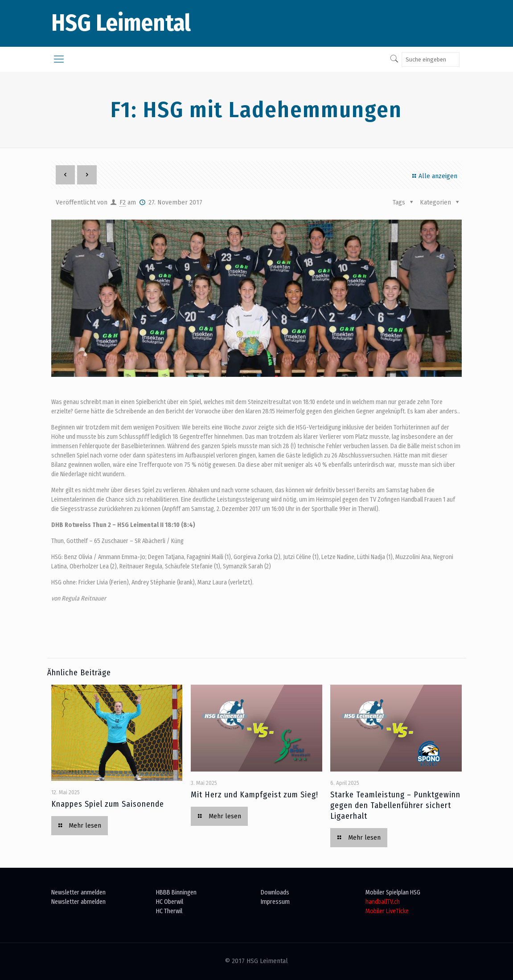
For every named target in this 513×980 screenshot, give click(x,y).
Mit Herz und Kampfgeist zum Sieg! (254, 795)
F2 (123, 202)
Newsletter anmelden (78, 892)
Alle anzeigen (433, 176)
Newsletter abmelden (78, 902)
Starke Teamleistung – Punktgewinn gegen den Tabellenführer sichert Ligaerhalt (395, 805)
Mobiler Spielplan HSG (393, 892)
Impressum (275, 902)
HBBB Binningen (176, 892)
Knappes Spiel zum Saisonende (108, 804)
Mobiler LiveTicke (387, 911)
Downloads (275, 892)
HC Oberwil (170, 902)
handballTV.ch (383, 902)
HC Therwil (169, 911)
